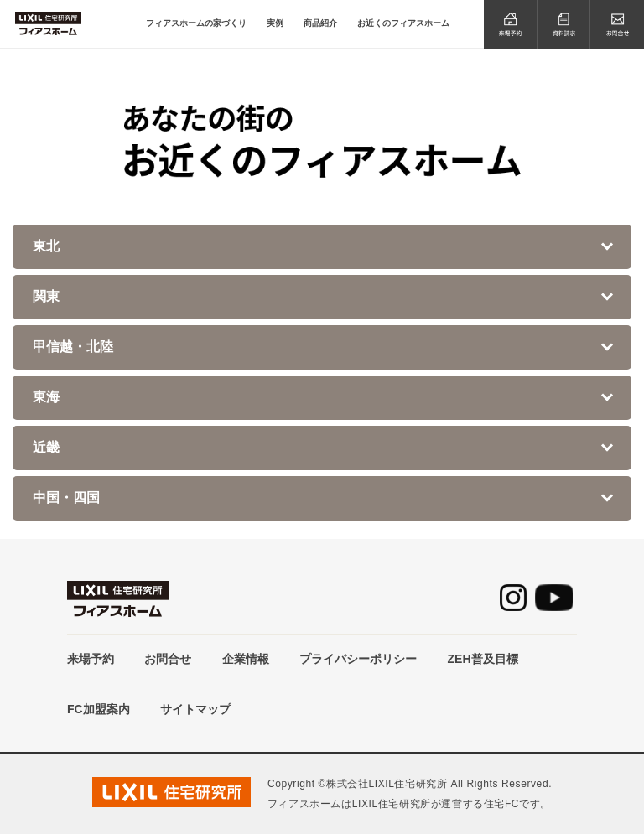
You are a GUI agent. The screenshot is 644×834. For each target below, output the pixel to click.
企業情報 (246, 659)
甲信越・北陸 (73, 347)
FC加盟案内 (99, 709)
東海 (46, 397)
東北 (46, 246)
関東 (46, 296)
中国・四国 (66, 497)
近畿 (46, 447)
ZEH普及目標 (483, 659)
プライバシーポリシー (358, 659)
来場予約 (91, 659)
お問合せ (168, 659)
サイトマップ (195, 709)
